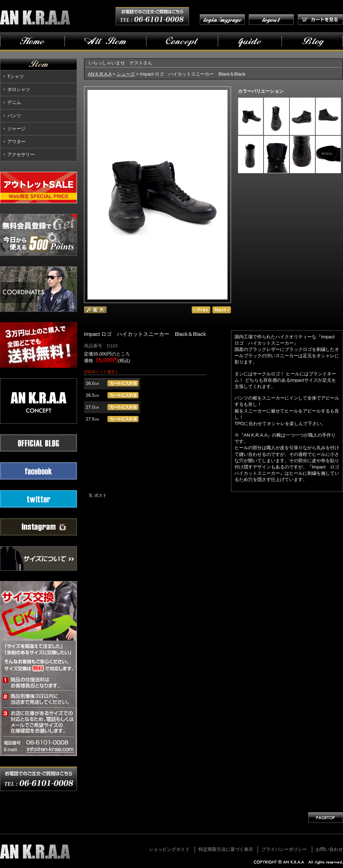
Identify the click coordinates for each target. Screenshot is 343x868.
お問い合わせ (329, 849)
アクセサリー (21, 154)
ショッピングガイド (169, 849)
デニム (14, 102)
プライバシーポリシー (284, 849)
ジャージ (16, 129)
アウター (16, 142)
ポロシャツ (19, 89)
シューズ (126, 74)
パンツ (14, 116)
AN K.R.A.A (100, 74)
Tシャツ (16, 76)
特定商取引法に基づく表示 (226, 849)
